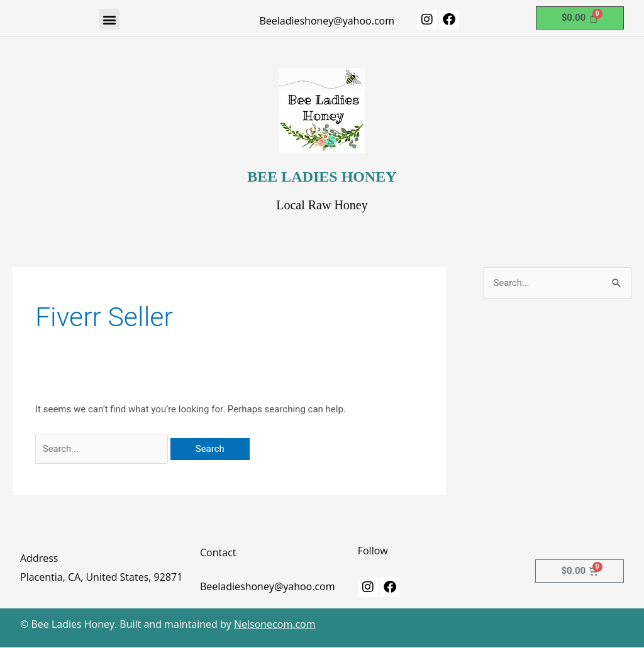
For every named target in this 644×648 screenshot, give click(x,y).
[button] (109, 19)
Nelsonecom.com (275, 625)
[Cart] (580, 18)
